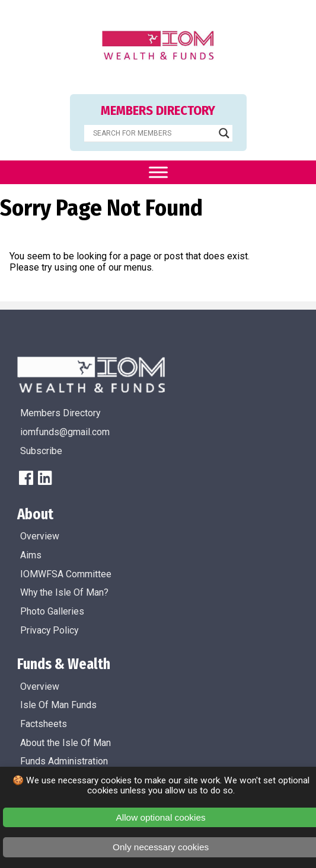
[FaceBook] (26, 478)
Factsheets (44, 724)
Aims (31, 555)
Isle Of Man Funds (58, 705)
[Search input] (153, 133)
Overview (40, 536)
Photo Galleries (52, 611)
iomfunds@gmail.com (65, 432)
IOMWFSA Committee (66, 574)
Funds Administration (64, 761)
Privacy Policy (49, 630)
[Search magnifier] (224, 133)
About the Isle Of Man (66, 743)
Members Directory (60, 413)
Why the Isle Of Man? (64, 592)
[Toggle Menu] (158, 172)
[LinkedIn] (45, 478)
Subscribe (41, 451)
